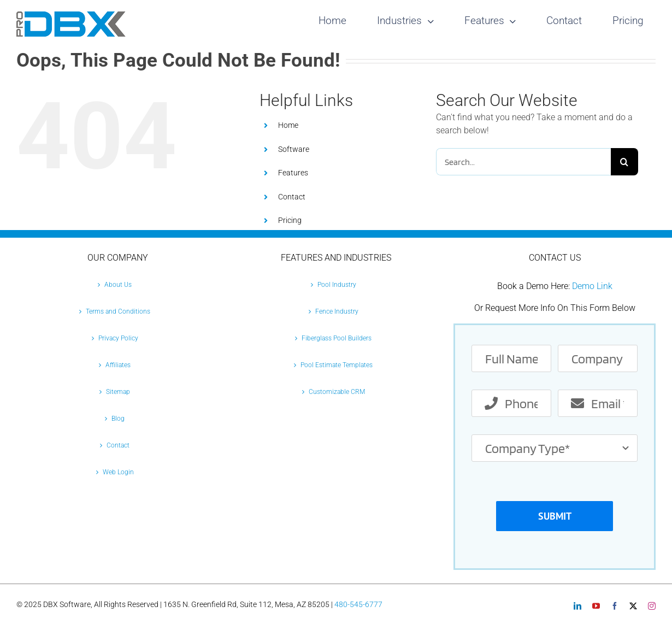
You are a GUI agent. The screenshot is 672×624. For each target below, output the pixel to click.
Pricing (290, 220)
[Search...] (523, 162)
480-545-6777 (358, 604)
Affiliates (118, 365)
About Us (118, 285)
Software (294, 149)
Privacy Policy (118, 338)
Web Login (118, 472)
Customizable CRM (337, 392)
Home (288, 125)
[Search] (624, 162)
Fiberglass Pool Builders (337, 338)
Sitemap (118, 392)
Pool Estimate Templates (337, 365)
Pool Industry (337, 285)
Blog (118, 419)
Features (293, 173)
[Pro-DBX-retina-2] (71, 16)
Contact (292, 197)
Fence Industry (337, 311)
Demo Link (592, 286)
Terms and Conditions (118, 311)
